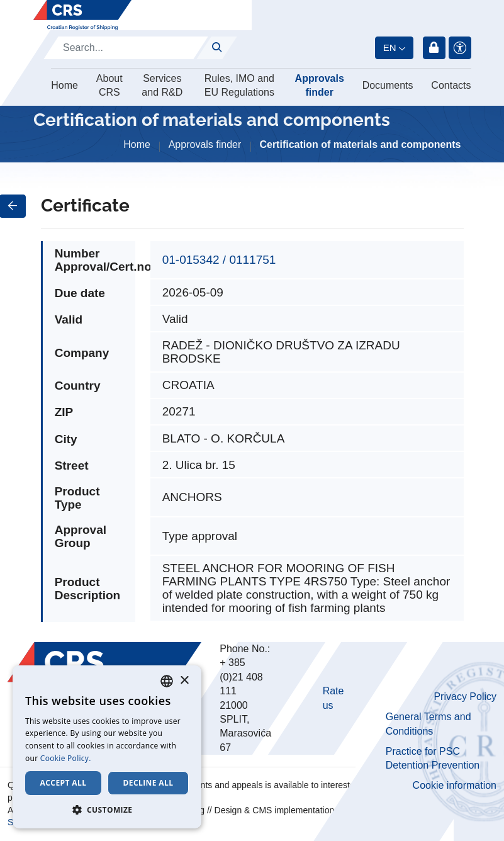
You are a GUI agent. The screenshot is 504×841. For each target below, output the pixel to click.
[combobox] (167, 681)
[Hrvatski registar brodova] (82, 15)
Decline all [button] (148, 783)
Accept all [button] (64, 783)
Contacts (451, 85)
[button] (107, 810)
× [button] (184, 681)
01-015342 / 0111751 (219, 260)
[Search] (126, 48)
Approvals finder (320, 85)
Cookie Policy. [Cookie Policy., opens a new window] (66, 758)
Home (64, 85)
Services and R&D (162, 85)
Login (434, 48)
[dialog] (107, 747)
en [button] (390, 48)
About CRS (109, 85)
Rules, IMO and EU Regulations (239, 85)
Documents (388, 85)
